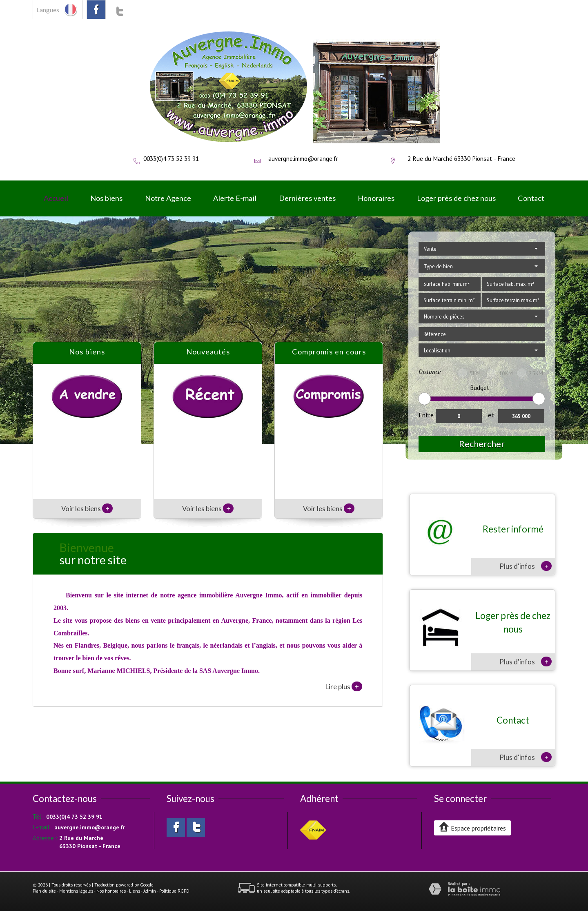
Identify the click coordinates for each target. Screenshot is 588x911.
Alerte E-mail (235, 198)
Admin (150, 891)
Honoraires (376, 198)
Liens (135, 891)
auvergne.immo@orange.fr (303, 158)
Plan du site (44, 891)
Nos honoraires (111, 891)
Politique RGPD (174, 891)
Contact (531, 198)
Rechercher (482, 444)
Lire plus (344, 686)
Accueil (56, 198)
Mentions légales (76, 891)
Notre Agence (168, 198)
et (491, 415)
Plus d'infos (526, 566)
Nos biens (106, 198)
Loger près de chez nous (456, 198)
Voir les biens (87, 509)
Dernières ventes (307, 198)
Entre (426, 415)
